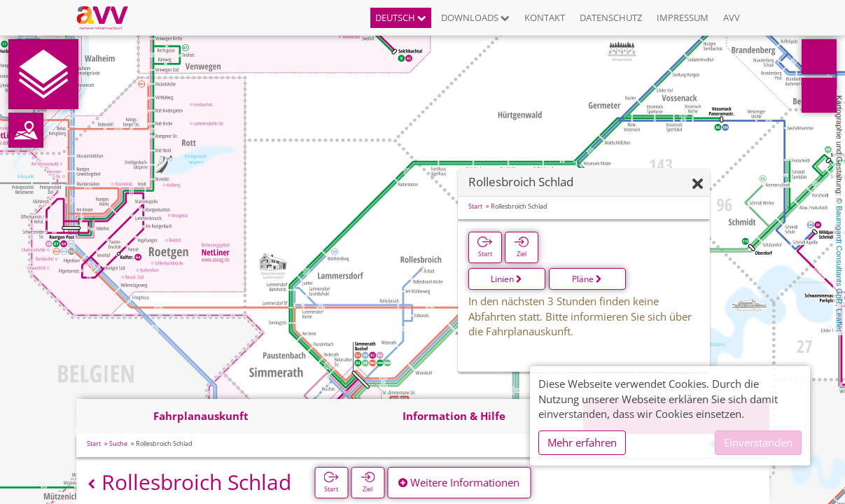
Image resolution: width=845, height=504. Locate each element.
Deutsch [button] (401, 17)
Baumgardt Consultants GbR (839, 255)
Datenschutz (611, 17)
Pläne (587, 279)
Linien (507, 279)
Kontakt (545, 17)
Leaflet (839, 320)
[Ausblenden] (698, 184)
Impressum (683, 17)
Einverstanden (758, 442)
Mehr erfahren (582, 442)
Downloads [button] (475, 17)
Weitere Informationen (459, 482)
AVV (732, 17)
